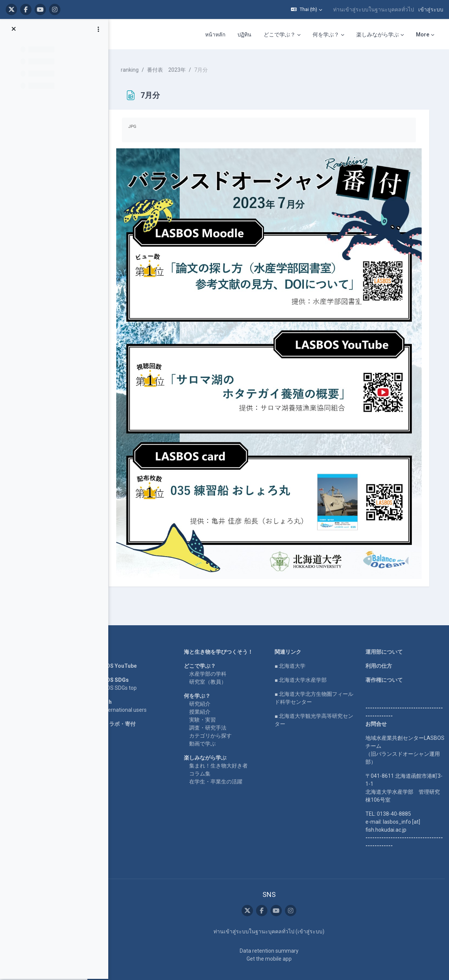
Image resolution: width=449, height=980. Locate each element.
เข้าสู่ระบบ (431, 9)
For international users (129, 694)
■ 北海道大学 (294, 650)
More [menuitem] (423, 35)
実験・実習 (209, 704)
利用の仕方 (380, 650)
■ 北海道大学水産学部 (304, 664)
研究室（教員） (214, 666)
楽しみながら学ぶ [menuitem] (378, 35)
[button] (307, 9)
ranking (138, 68)
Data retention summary (273, 935)
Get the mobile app (273, 943)
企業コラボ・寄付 (123, 708)
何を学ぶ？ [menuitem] (326, 35)
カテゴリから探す (217, 720)
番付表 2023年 (175, 68)
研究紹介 (206, 688)
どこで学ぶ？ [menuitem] (280, 35)
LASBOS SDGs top (124, 672)
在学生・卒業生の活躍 (222, 766)
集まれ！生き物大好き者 (224, 750)
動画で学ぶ (209, 728)
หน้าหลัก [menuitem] (215, 35)
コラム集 (206, 758)
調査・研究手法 (214, 712)
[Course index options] (98, 31)
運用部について (385, 636)
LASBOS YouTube (124, 650)
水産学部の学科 (214, 658)
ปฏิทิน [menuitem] (244, 35)
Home (109, 636)
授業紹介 (206, 696)
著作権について (385, 664)
